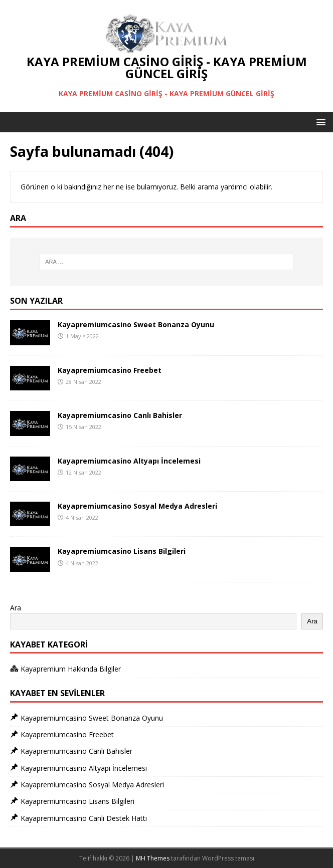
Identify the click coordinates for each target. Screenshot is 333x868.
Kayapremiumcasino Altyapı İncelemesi (129, 461)
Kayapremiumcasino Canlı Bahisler (120, 415)
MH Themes (153, 858)
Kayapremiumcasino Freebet (110, 370)
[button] (319, 122)
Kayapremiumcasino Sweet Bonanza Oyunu (136, 324)
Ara (16, 608)
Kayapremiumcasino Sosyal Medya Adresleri (137, 506)
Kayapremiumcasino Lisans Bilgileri (122, 551)
